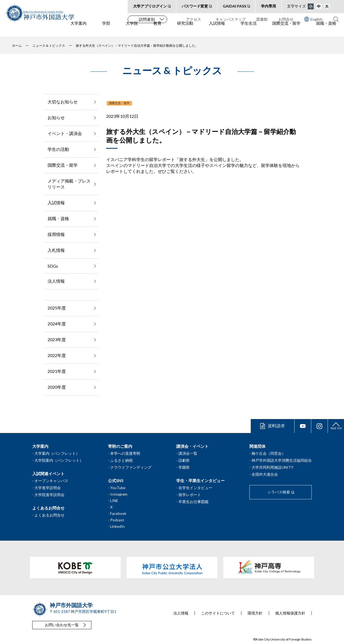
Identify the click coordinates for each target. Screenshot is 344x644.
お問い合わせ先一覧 (62, 625)
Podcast (117, 520)
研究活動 (185, 30)
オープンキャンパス (51, 481)
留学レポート (190, 495)
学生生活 (249, 30)
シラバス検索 (279, 492)
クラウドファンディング (131, 467)
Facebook (118, 513)
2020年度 (57, 387)
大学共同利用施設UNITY (273, 467)
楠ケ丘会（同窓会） (268, 453)
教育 (157, 30)
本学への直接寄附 (125, 453)
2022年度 (57, 355)
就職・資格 (326, 30)
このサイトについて (218, 613)
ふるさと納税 (121, 460)
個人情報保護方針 (290, 613)
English (313, 19)
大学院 (132, 30)
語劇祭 (184, 460)
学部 (106, 30)
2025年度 (57, 308)
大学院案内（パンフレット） (59, 460)
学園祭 (184, 467)
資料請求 (276, 426)
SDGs (53, 266)
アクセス (193, 19)
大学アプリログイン (150, 6)
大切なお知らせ (63, 102)
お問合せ (286, 19)
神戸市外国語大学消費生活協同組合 (282, 460)
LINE (114, 501)
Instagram (119, 494)
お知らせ (56, 117)
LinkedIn (117, 526)
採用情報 (56, 234)
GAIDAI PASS (234, 6)
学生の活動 (58, 149)
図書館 (262, 19)
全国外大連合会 (265, 474)
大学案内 (78, 30)
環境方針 (255, 613)
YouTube (118, 488)
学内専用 (268, 6)
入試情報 (217, 30)
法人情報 (56, 281)
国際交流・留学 (286, 30)
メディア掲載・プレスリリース (69, 184)
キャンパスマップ (231, 19)
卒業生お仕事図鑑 (193, 502)
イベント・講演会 (65, 133)
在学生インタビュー (195, 488)
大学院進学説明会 (49, 495)
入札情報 (56, 250)
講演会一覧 (188, 453)
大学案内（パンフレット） (57, 453)
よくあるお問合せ (49, 515)
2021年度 (57, 371)
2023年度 (57, 339)
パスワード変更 (195, 6)
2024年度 (57, 324)
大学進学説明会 (48, 488)
